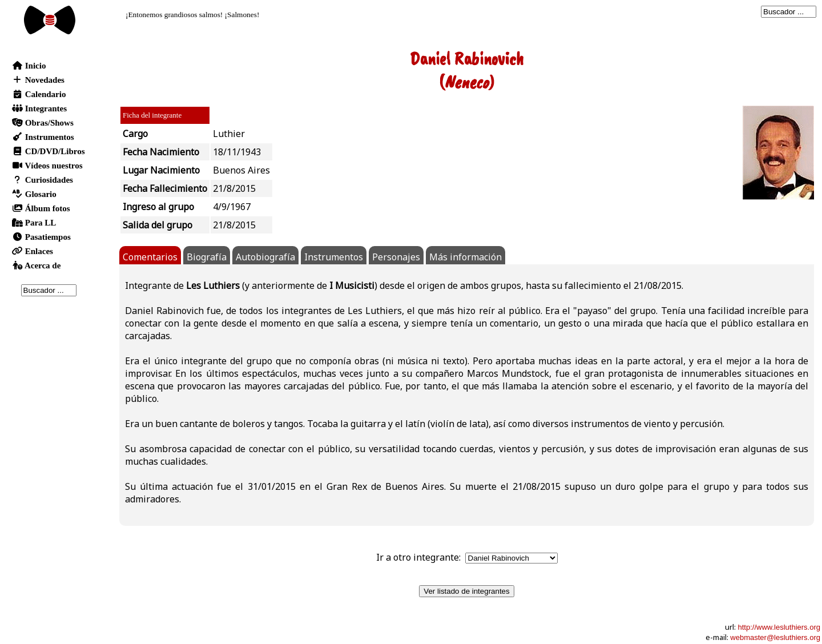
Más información (466, 257)
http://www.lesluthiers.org (779, 627)
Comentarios (150, 257)
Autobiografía (265, 257)
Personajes (396, 257)
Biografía (207, 257)
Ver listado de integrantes (466, 591)
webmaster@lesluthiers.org (775, 637)
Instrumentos (334, 257)
